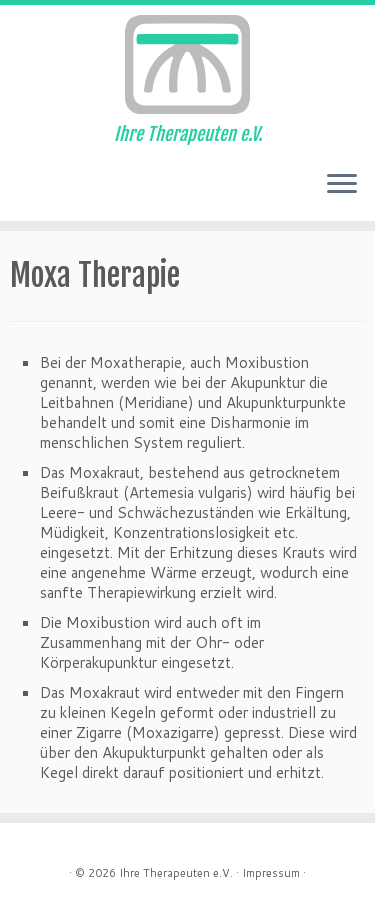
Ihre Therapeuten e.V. (176, 873)
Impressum (271, 873)
